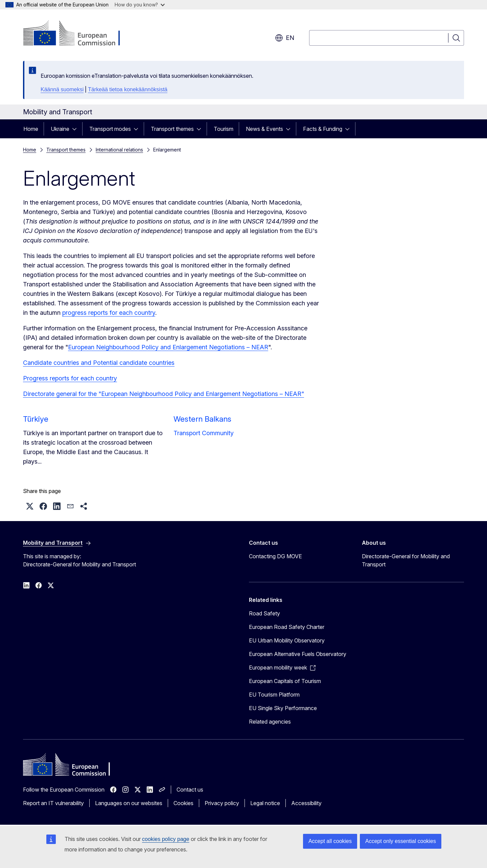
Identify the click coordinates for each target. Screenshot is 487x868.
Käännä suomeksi (62, 89)
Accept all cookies (330, 841)
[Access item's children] (76, 129)
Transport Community (204, 433)
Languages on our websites (129, 803)
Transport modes (110, 129)
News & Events (264, 129)
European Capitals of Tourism (285, 681)
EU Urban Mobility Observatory (287, 640)
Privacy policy (222, 803)
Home (31, 129)
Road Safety (264, 613)
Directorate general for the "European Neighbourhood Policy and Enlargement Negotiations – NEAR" (164, 394)
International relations (119, 150)
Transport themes (172, 129)
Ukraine (60, 129)
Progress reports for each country (70, 378)
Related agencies (270, 722)
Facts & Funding (323, 129)
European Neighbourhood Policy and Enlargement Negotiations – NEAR (168, 347)
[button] (30, 506)
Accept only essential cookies (401, 841)
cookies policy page (166, 839)
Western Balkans (202, 419)
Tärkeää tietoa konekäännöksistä (128, 89)
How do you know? (140, 5)
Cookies (183, 803)
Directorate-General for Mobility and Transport (406, 560)
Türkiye (36, 419)
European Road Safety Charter (287, 627)
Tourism (224, 129)
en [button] (285, 38)
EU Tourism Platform (274, 695)
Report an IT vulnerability (53, 803)
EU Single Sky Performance (283, 708)
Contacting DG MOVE (275, 556)
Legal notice (265, 803)
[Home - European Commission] (78, 34)
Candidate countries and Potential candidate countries (99, 363)
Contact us (190, 790)
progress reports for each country (109, 313)
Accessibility (306, 803)
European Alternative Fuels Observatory (298, 654)
